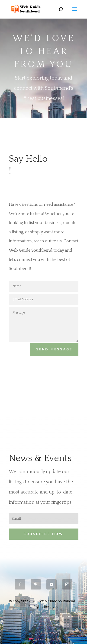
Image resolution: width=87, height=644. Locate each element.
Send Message (54, 349)
